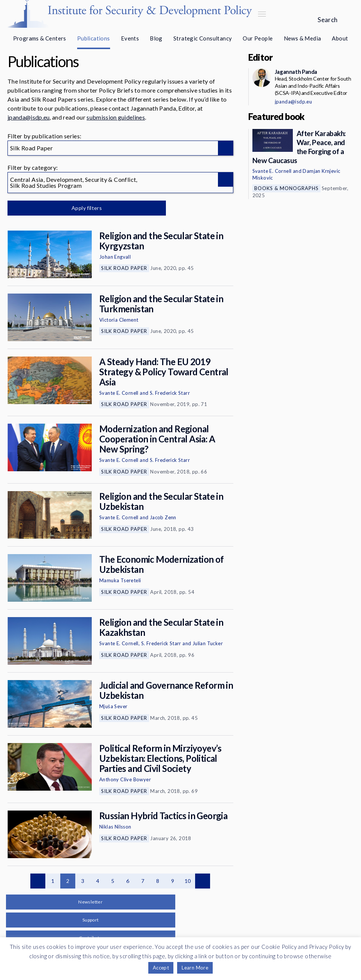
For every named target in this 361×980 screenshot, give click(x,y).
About (340, 38)
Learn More (195, 968)
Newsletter (90, 902)
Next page (203, 881)
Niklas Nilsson (115, 827)
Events (130, 38)
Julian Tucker (208, 643)
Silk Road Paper (124, 268)
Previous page (38, 881)
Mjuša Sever (113, 706)
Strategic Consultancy (203, 38)
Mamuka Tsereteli (120, 580)
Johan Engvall (115, 257)
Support (91, 920)
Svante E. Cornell (119, 393)
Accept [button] (161, 968)
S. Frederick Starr (170, 393)
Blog (156, 38)
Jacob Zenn (163, 517)
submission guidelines (116, 117)
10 (188, 881)
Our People (258, 38)
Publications (94, 38)
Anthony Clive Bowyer (125, 779)
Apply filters (86, 208)
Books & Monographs (286, 188)
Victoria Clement (119, 320)
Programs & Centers (40, 38)
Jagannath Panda (296, 72)
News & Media (303, 38)
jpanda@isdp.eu (28, 117)
